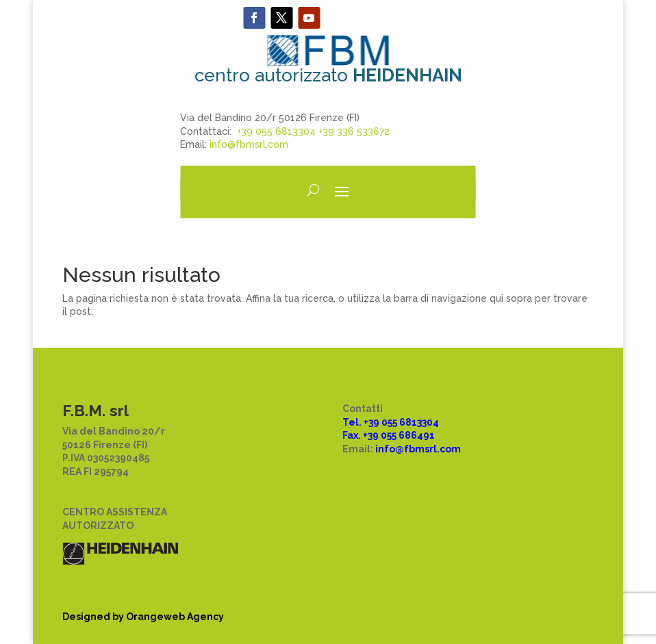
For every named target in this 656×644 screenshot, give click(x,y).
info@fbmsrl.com (249, 144)
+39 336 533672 (354, 131)
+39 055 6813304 (276, 131)
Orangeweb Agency (175, 617)
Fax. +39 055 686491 (389, 435)
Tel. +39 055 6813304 (391, 422)
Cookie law (369, 485)
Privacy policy (376, 472)
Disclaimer (369, 499)
